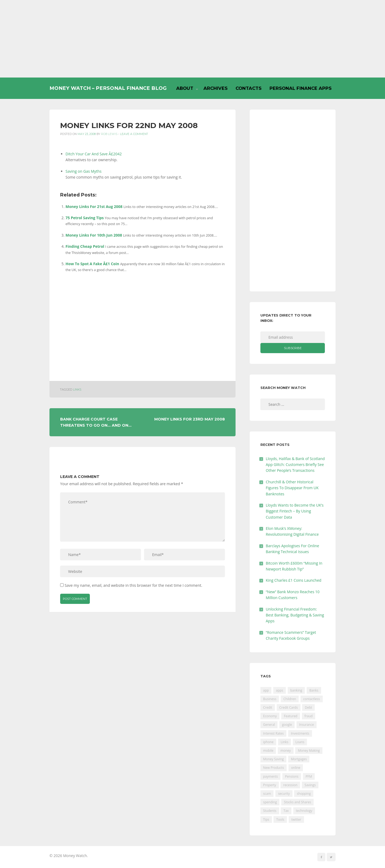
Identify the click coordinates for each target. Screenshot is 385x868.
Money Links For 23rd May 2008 (190, 419)
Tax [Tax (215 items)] (286, 811)
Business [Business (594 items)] (270, 699)
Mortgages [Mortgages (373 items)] (299, 759)
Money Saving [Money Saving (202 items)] (273, 759)
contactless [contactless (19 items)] (312, 699)
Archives (215, 88)
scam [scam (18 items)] (267, 794)
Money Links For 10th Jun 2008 (94, 235)
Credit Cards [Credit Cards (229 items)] (289, 707)
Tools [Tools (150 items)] (280, 819)
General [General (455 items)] (269, 725)
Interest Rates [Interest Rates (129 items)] (273, 733)
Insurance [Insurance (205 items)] (307, 725)
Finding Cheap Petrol (85, 246)
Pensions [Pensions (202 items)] (292, 776)
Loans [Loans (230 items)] (300, 742)
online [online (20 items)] (296, 768)
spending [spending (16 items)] (270, 802)
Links (77, 390)
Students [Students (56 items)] (270, 811)
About (185, 88)
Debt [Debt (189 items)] (308, 707)
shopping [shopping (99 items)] (304, 794)
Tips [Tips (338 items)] (266, 819)
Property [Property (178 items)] (270, 785)
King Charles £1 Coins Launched (294, 580)
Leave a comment (134, 134)
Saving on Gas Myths (84, 171)
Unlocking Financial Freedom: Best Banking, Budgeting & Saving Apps (295, 615)
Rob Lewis (109, 134)
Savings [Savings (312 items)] (310, 785)
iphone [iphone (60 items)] (268, 742)
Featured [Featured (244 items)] (291, 716)
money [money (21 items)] (286, 751)
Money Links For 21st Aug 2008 (94, 207)
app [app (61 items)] (266, 690)
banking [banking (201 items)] (296, 690)
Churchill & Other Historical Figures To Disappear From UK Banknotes (292, 488)
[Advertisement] (192, 39)
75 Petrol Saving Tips (85, 218)
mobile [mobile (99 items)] (268, 751)
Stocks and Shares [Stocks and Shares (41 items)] (297, 802)
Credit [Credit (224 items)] (268, 707)
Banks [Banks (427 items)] (314, 690)
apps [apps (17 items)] (280, 690)
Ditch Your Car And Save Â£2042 (94, 154)
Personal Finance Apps (301, 88)
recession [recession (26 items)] (290, 785)
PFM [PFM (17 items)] (309, 776)
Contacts (249, 88)
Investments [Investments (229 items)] (300, 733)
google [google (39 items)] (287, 725)
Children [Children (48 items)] (290, 699)
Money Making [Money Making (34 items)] (309, 751)
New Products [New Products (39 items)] (274, 768)
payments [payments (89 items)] (270, 776)
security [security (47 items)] (284, 794)
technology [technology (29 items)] (304, 811)
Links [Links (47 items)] (285, 742)
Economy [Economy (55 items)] (270, 716)
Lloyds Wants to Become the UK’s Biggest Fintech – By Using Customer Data (295, 511)
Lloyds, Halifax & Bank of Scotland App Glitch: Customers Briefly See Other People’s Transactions (295, 465)
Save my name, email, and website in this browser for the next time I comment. (134, 585)
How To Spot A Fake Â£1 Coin (92, 264)
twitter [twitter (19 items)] (296, 819)
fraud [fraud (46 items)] (309, 716)
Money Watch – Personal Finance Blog (108, 88)
